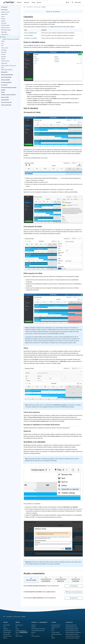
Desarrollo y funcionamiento (40, 622)
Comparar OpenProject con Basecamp (73, 636)
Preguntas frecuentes (55, 627)
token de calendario (51, 515)
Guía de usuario (4, 10)
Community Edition (7, 632)
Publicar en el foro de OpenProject (74, 592)
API (32, 634)
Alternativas (69, 622)
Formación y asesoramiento (57, 634)
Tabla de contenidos (53, 12)
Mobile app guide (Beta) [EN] (7, 75)
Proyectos (3, 19)
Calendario (3, 37)
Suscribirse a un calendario (31, 38)
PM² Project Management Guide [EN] (9, 88)
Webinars (53, 638)
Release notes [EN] (5, 97)
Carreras (17, 632)
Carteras (3, 17)
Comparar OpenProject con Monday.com (73, 632)
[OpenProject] (24, 7)
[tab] (31, 580)
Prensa (17, 634)
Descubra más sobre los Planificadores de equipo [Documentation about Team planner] (61, 407)
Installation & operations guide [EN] (8, 95)
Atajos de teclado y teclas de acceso (9, 66)
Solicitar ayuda (74, 598)
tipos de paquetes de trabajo (39, 154)
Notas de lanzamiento (36, 636)
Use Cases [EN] (4, 85)
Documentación (30, 7)
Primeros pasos (4, 7)
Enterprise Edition (7, 634)
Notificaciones (4, 63)
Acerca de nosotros (19, 625)
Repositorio (4, 57)
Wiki (2, 46)
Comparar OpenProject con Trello (72, 631)
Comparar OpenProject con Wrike (72, 634)
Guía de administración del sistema (38, 631)
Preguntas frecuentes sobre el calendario (11, 39)
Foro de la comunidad (55, 632)
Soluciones (27, 2)
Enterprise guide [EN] (5, 80)
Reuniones (3, 54)
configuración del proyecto (57, 27)
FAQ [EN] (3, 90)
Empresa (18, 622)
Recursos (39, 2)
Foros (2, 43)
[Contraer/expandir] (19, 7)
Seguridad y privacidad (7, 636)
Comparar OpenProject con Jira (71, 627)
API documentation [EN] (6, 105)
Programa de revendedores (21, 631)
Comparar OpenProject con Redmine (72, 638)
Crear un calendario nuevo (31, 33)
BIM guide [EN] (4, 72)
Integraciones (6, 629)
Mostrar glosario (74, 586)
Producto (19, 2)
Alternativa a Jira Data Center (71, 625)
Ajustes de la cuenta (5, 12)
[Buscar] (72, 3)
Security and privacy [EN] (6, 102)
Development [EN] (5, 100)
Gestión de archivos (5, 61)
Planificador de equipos (6, 30)
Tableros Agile (4, 32)
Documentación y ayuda (56, 625)
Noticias (3, 41)
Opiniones (5, 638)
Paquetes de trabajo (5, 25)
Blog (52, 636)
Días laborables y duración (57, 334)
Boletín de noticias (19, 636)
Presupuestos (4, 50)
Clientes (17, 629)
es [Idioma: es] (68, 2)
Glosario (3, 92)
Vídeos (53, 631)
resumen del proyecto (64, 428)
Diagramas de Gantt (5, 28)
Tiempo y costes (5, 48)
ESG (16, 627)
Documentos (4, 52)
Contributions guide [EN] (6, 82)
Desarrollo (33, 632)
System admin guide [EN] (6, 77)
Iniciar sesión (78, 2)
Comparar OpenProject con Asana (72, 629)
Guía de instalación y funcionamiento (38, 629)
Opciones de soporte (7, 631)
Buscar (3, 68)
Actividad (3, 21)
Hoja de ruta (4, 23)
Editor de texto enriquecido (7, 70)
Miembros (3, 59)
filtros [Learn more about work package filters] (76, 351)
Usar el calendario (29, 35)
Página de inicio (4, 14)
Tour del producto (7, 625)
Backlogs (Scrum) (5, 35)
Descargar (33, 627)
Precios (34, 2)
